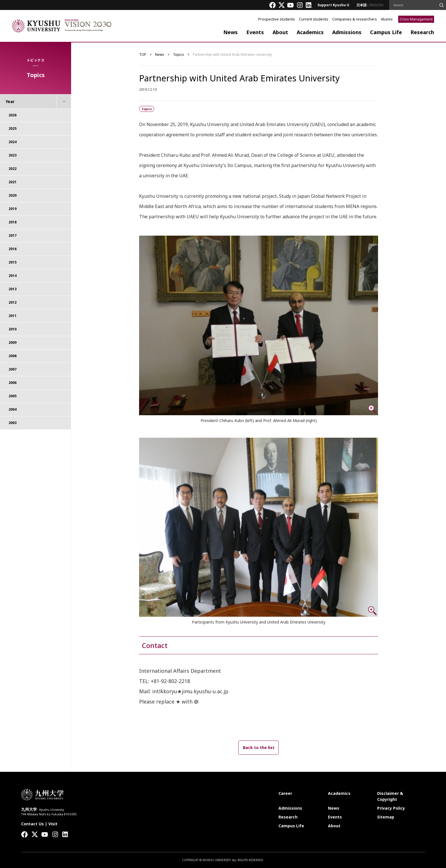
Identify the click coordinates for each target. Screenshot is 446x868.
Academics (310, 32)
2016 (13, 249)
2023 (13, 155)
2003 (13, 423)
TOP (143, 54)
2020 (13, 195)
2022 (13, 169)
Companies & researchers (355, 19)
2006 (13, 383)
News (231, 32)
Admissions (347, 32)
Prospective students (277, 19)
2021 (13, 182)
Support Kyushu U (333, 5)
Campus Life (386, 32)
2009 (13, 343)
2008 (13, 356)
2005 (13, 396)
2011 (13, 316)
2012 (13, 302)
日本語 (362, 5)
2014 (13, 276)
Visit (53, 824)
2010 (13, 329)
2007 (13, 369)
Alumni (387, 19)
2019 (13, 209)
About (280, 32)
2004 (13, 409)
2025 (13, 128)
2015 (13, 262)
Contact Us (32, 824)
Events (255, 32)
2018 (13, 222)
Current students (314, 19)
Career (285, 793)
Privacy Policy (391, 808)
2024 (13, 142)
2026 (13, 115)
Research (422, 32)
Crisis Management (416, 19)
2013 (13, 289)
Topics (178, 54)
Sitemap (386, 817)
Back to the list (259, 747)
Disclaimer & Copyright (390, 796)
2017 (13, 235)
